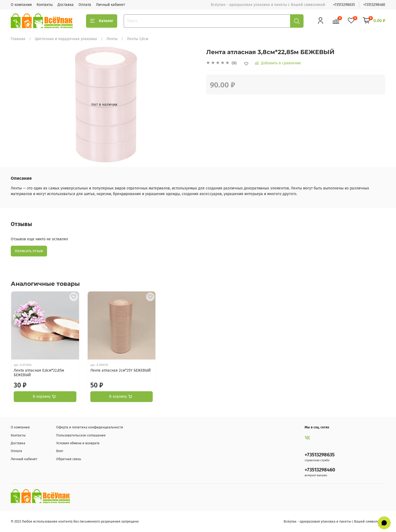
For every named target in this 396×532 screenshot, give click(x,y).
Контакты (45, 5)
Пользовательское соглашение (81, 435)
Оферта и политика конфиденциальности (90, 427)
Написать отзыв (29, 251)
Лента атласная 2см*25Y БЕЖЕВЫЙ (121, 370)
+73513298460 (374, 5)
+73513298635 (344, 5)
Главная (18, 39)
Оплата (85, 5)
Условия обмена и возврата (78, 443)
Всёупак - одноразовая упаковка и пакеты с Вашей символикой (334, 521)
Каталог (102, 21)
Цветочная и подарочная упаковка (66, 39)
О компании (21, 5)
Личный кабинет (110, 5)
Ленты (112, 39)
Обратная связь (69, 459)
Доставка (66, 5)
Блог (60, 451)
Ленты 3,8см (138, 39)
